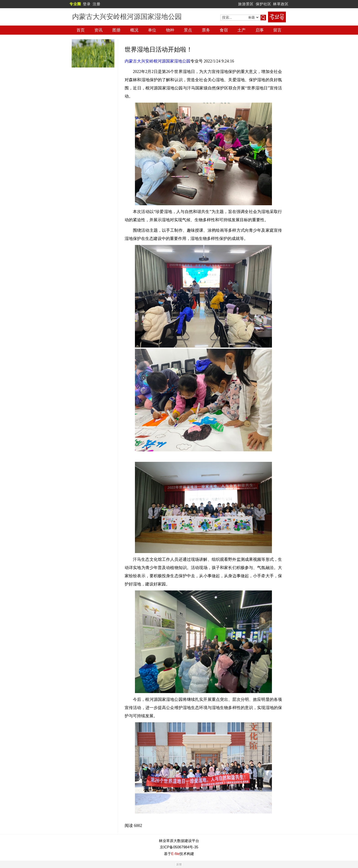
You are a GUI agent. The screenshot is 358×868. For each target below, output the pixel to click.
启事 (260, 30)
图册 (116, 30)
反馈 (179, 864)
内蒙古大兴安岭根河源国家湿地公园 (158, 61)
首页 (81, 30)
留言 (277, 30)
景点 (188, 30)
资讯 (98, 30)
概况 (134, 30)
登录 (87, 4)
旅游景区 (246, 4)
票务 (206, 30)
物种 (170, 30)
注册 (97, 4)
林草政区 (281, 4)
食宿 (224, 30)
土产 (242, 30)
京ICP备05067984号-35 (179, 847)
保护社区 (263, 4)
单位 (152, 30)
